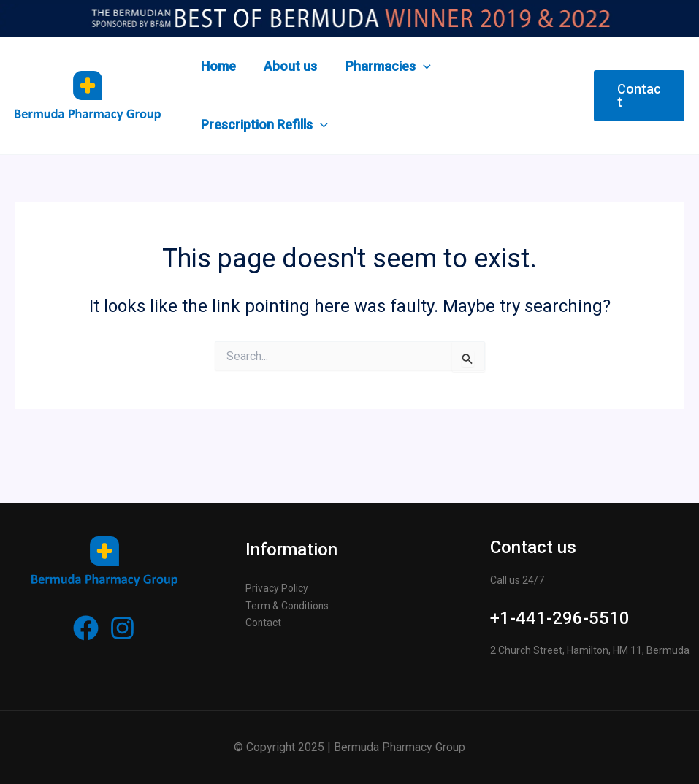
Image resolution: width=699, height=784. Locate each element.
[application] (419, 66)
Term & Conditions (288, 606)
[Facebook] (86, 628)
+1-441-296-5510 (560, 618)
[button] (638, 96)
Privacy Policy (277, 588)
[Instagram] (122, 628)
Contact (264, 623)
